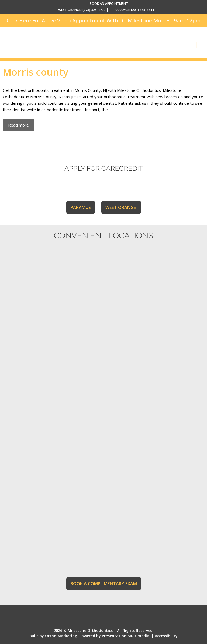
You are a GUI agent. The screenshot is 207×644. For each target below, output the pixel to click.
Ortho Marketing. (62, 636)
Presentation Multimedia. (126, 636)
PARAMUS (81, 207)
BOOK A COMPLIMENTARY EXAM (104, 584)
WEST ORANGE (121, 207)
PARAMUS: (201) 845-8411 (134, 10)
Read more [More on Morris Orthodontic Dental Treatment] (18, 125)
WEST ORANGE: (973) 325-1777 (82, 10)
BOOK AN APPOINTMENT (109, 4)
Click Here (19, 20)
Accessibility (166, 636)
